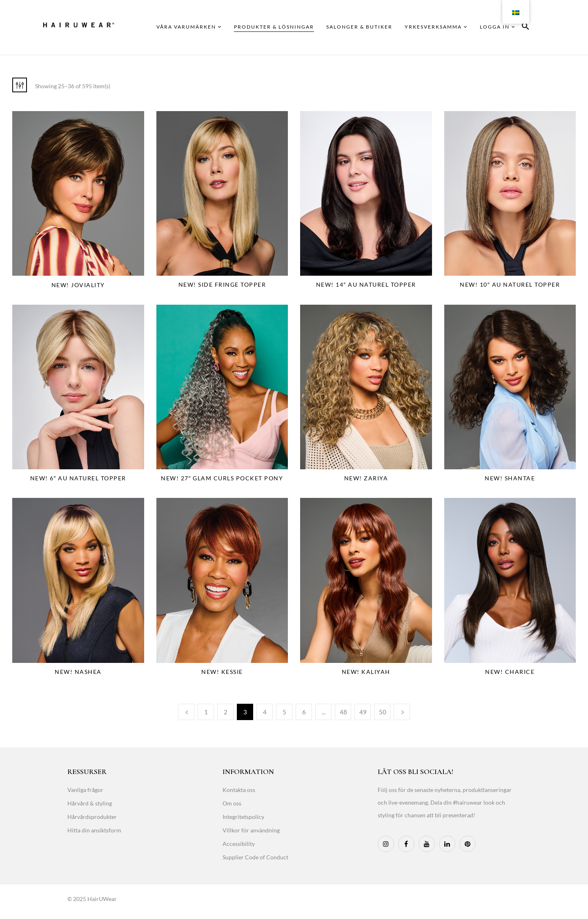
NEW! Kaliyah (366, 672)
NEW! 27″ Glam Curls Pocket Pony (222, 478)
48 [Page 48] (343, 712)
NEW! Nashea (78, 672)
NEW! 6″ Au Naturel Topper (78, 478)
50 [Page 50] (383, 712)
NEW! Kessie (222, 672)
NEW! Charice (510, 672)
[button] (526, 28)
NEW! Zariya (366, 478)
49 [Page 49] (363, 712)
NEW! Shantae (510, 478)
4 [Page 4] (265, 712)
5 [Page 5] (284, 712)
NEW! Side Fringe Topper (222, 284)
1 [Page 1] (206, 712)
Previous (186, 712)
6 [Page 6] (304, 712)
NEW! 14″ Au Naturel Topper (366, 284)
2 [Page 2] (226, 712)
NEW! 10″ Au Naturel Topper (510, 284)
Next (402, 712)
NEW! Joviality (78, 285)
